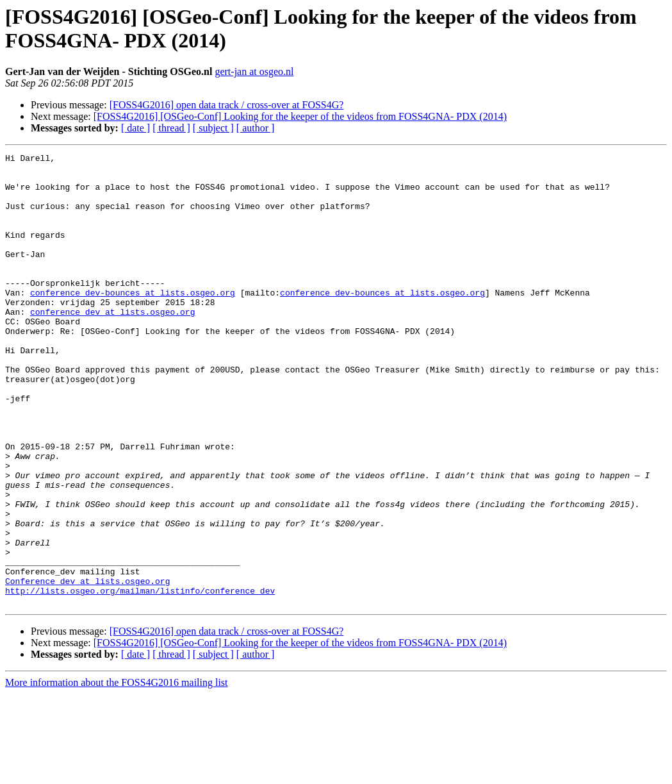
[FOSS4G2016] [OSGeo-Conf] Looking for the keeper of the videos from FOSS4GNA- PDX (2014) (300, 116)
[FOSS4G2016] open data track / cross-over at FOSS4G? (227, 105)
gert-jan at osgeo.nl (254, 71)
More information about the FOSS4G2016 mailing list (117, 773)
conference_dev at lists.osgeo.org (112, 344)
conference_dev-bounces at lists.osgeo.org (133, 321)
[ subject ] (213, 128)
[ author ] (256, 128)
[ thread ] (171, 128)
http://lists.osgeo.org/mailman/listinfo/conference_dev (140, 679)
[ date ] (135, 128)
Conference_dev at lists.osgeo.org (87, 667)
